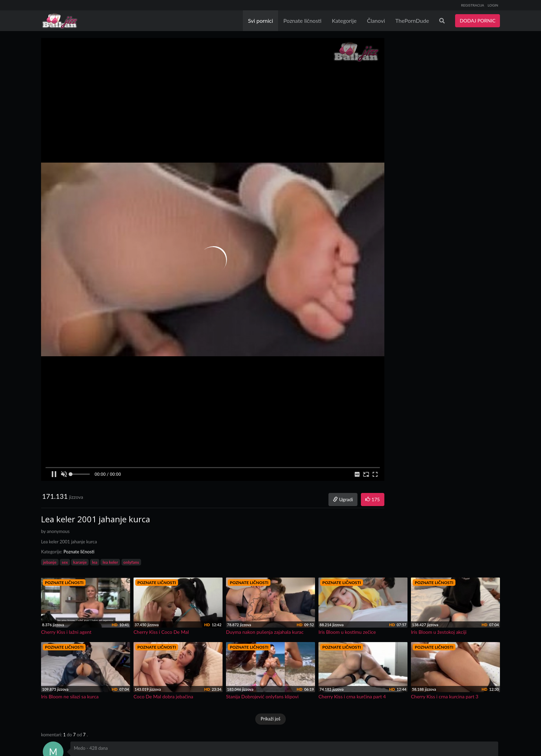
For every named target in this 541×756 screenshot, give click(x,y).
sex (65, 562)
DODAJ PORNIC (478, 21)
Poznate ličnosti (302, 21)
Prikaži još (270, 719)
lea (95, 562)
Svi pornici (261, 21)
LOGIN (493, 5)
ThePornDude (412, 21)
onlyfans (131, 562)
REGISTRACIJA (473, 5)
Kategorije (344, 21)
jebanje (50, 562)
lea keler (110, 562)
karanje (80, 562)
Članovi (376, 21)
